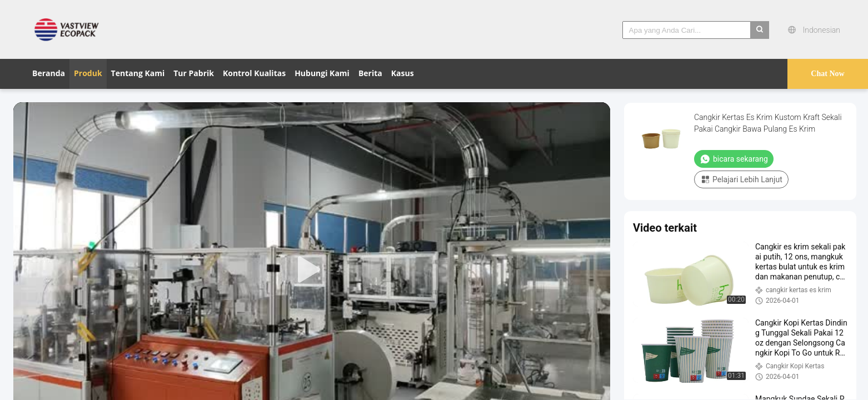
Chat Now (827, 74)
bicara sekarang (734, 159)
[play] (312, 270)
